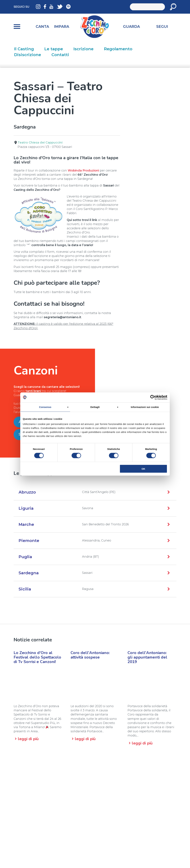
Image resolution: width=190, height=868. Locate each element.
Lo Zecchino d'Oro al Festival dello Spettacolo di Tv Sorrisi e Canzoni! (37, 657)
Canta (42, 27)
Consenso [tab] (45, 407)
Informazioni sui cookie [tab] (145, 407)
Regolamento (118, 49)
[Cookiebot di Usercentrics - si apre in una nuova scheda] (153, 397)
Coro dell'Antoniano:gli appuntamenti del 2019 (147, 657)
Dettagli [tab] (95, 407)
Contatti (60, 55)
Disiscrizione (28, 55)
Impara (62, 27)
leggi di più (28, 739)
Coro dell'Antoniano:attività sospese (90, 655)
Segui (162, 27)
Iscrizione (83, 49)
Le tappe (54, 49)
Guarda (131, 27)
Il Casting (24, 49)
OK (143, 469)
